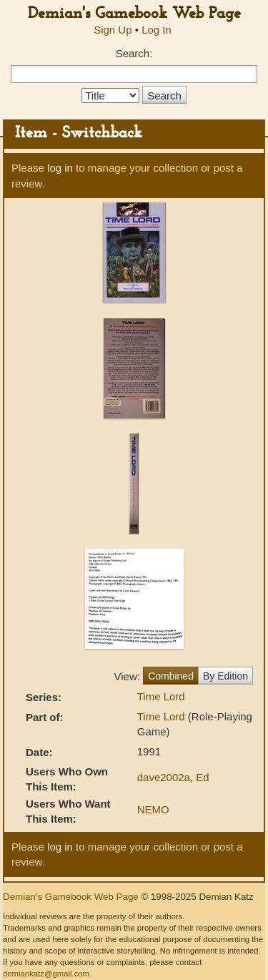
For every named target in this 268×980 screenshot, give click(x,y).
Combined (171, 676)
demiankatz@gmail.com (46, 974)
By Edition (225, 676)
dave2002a (164, 777)
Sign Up (113, 30)
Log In (157, 30)
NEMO (153, 809)
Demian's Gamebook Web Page (134, 14)
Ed (202, 777)
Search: (134, 53)
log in (60, 168)
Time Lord (161, 696)
